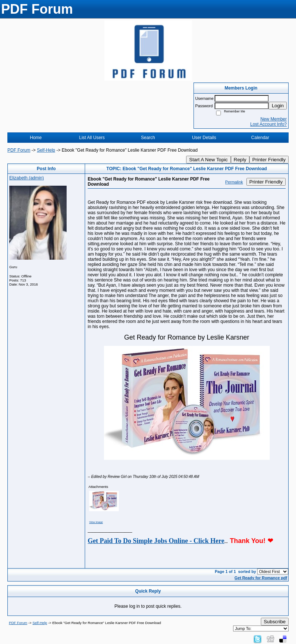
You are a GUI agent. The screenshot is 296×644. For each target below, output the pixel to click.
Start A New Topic (208, 160)
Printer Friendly (269, 160)
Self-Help (46, 150)
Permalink (234, 182)
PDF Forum (19, 150)
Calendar (260, 138)
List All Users (92, 138)
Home (36, 138)
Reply (240, 160)
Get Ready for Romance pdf (261, 578)
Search (148, 138)
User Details (204, 138)
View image (96, 522)
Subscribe (275, 622)
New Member (274, 119)
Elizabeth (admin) (26, 178)
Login (278, 106)
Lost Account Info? (268, 124)
